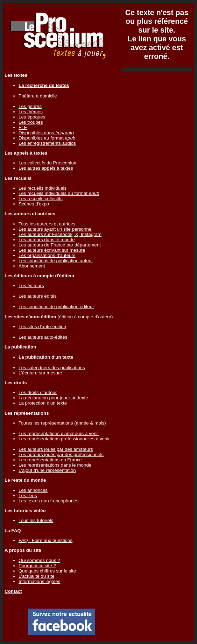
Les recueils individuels (43, 188)
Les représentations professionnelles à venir (64, 439)
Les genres (30, 106)
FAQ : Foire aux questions (45, 540)
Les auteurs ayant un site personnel (55, 229)
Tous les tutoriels (36, 520)
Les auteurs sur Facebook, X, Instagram (60, 234)
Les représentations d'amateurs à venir (59, 433)
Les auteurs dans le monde (47, 240)
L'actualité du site (37, 576)
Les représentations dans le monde (55, 465)
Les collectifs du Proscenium (48, 163)
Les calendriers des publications (52, 368)
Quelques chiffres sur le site (47, 571)
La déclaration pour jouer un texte (53, 398)
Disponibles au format (47, 138)
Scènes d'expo (34, 204)
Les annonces (33, 490)
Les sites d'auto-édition (42, 327)
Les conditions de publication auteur (56, 261)
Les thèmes (31, 112)
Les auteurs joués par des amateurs (56, 449)
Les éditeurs (31, 286)
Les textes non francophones (48, 501)
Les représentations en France (50, 460)
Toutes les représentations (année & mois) (62, 423)
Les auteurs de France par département (60, 245)
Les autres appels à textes (46, 168)
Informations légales (39, 581)
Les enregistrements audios (47, 143)
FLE (23, 127)
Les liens (28, 496)
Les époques (32, 117)
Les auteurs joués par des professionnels (61, 455)
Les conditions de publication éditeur (56, 307)
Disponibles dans (46, 133)
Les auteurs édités (38, 296)
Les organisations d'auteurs (47, 255)
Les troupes (31, 122)
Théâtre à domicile (38, 96)
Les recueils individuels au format (59, 193)
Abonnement (32, 266)
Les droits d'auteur (38, 392)
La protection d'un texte (43, 403)
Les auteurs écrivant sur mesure (52, 250)
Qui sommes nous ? (39, 560)
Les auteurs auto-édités (43, 337)
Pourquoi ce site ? (37, 566)
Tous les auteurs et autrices (47, 224)
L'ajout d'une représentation (47, 470)
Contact (13, 591)
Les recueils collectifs (41, 199)
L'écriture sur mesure (40, 373)
